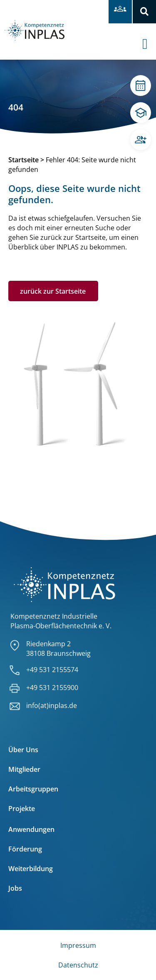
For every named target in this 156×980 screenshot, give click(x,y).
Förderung (25, 849)
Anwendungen (31, 829)
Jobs (15, 888)
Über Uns (23, 750)
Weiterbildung (31, 869)
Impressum (78, 945)
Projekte (22, 809)
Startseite (24, 160)
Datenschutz (78, 965)
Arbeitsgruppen (33, 789)
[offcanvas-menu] (149, 37)
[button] (144, 12)
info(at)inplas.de (52, 705)
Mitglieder (24, 769)
